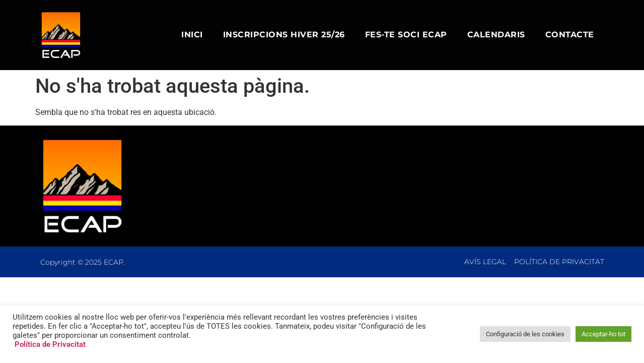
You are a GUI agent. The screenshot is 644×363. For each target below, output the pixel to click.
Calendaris (496, 35)
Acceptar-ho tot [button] (603, 334)
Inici (192, 35)
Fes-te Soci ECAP (406, 35)
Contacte (570, 35)
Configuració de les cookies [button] (525, 334)
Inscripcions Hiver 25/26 (284, 35)
